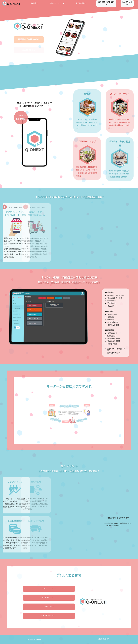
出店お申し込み (127, 3)
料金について (49, 606)
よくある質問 (80, 3)
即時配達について (49, 598)
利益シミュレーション (57, 3)
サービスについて (49, 589)
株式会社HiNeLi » (34, 640)
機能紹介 (34, 3)
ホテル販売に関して (49, 616)
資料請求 (106, 3)
